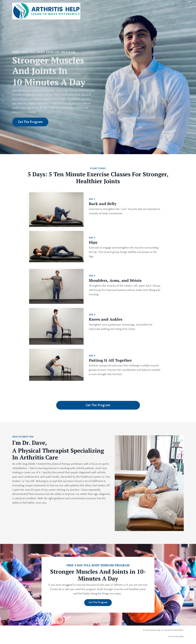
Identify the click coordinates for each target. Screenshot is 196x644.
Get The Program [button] (30, 122)
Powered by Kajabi (176, 637)
